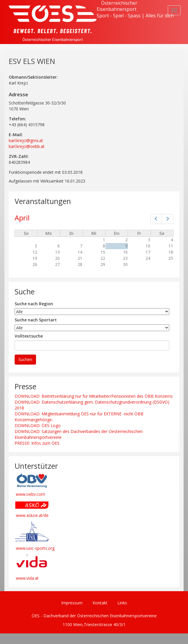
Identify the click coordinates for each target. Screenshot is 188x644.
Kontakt (100, 603)
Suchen (25, 359)
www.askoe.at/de (32, 515)
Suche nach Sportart (36, 320)
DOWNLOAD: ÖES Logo (38, 425)
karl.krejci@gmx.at (26, 140)
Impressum (72, 603)
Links (122, 603)
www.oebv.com (30, 494)
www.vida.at (27, 578)
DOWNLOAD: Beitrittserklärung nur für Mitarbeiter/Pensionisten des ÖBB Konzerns (94, 396)
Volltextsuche (29, 336)
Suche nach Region (34, 304)
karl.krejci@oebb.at (27, 146)
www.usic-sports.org (35, 548)
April (22, 218)
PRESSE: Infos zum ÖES (37, 443)
